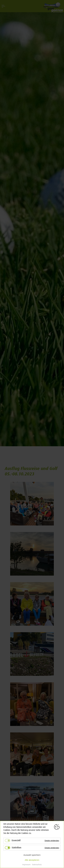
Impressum (26, 865)
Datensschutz (37, 865)
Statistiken (16, 848)
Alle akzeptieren (32, 860)
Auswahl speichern (32, 855)
